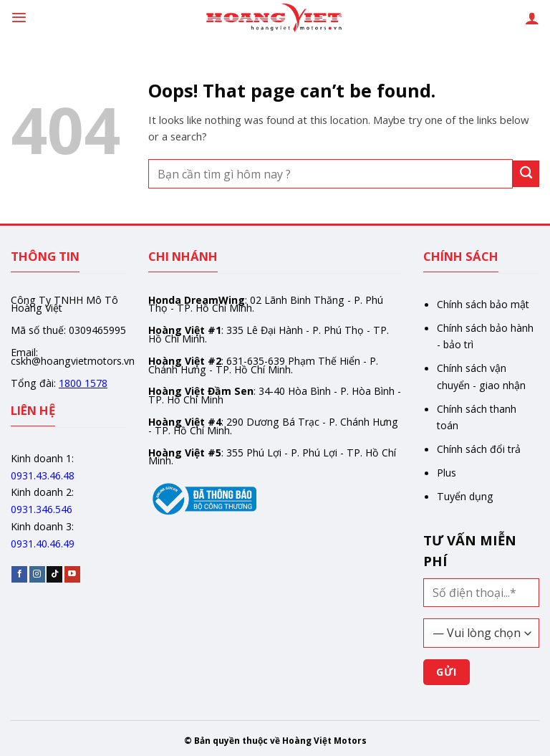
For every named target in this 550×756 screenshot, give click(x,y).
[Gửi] (526, 174)
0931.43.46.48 (43, 475)
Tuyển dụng (465, 496)
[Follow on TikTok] (54, 574)
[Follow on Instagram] (37, 574)
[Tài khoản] (532, 18)
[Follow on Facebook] (19, 574)
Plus (447, 473)
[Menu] (19, 18)
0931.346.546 (42, 509)
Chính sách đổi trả (479, 449)
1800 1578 (83, 383)
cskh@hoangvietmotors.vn (73, 361)
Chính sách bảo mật (483, 304)
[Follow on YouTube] (72, 574)
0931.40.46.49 (43, 544)
